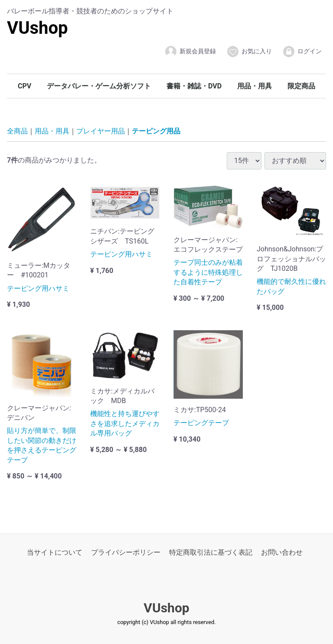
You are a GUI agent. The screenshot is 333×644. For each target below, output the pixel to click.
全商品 (17, 131)
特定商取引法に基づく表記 (211, 552)
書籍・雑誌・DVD (194, 86)
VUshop (38, 28)
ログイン (302, 52)
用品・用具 (255, 86)
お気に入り (249, 52)
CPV (24, 86)
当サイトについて (55, 552)
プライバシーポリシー (126, 552)
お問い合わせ (282, 552)
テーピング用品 (156, 131)
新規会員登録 (190, 52)
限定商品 (301, 86)
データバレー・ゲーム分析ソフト (99, 86)
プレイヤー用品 (101, 131)
